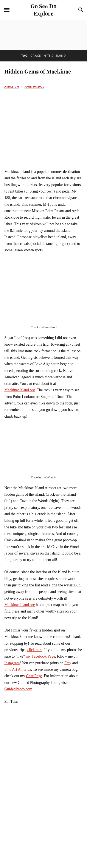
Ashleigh (12, 87)
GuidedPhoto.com (18, 689)
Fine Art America (18, 669)
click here (35, 650)
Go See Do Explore (43, 9)
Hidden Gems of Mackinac (38, 71)
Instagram (12, 663)
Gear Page (34, 676)
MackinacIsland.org (20, 390)
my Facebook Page (40, 656)
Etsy (68, 663)
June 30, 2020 (34, 87)
